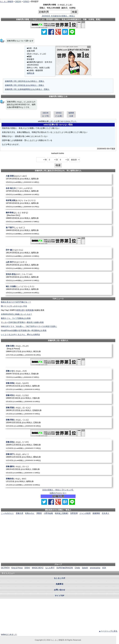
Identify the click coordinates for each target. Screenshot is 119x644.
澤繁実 (39, 513)
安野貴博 (74, 513)
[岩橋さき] (58, 374)
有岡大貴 (20, 310)
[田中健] (58, 253)
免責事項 (59, 584)
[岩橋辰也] (58, 445)
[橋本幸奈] (58, 217)
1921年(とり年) (46, 114)
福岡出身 (31, 73)
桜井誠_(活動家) (62, 513)
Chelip (77, 568)
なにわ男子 (50, 568)
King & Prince (17, 568)
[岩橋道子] (58, 457)
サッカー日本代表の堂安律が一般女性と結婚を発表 (22, 322)
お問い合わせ (59, 590)
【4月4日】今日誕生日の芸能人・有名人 (58, 16)
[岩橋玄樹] (58, 350)
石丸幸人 (106, 513)
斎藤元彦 (20, 513)
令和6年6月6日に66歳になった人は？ (17, 314)
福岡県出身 (71, 114)
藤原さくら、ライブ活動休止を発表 (16, 318)
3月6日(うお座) (59, 114)
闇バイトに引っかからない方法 (14, 306)
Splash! (85, 568)
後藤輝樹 (96, 513)
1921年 (18, 2)
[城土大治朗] (58, 289)
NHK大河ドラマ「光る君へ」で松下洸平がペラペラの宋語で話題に (29, 326)
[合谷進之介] (58, 191)
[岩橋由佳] (58, 482)
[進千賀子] (58, 231)
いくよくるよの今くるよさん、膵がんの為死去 (20, 335)
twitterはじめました (9, 634)
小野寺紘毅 (48, 513)
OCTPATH (5, 568)
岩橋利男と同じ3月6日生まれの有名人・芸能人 (25, 85)
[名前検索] (55, 12)
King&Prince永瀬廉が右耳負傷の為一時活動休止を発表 (24, 330)
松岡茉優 (29, 310)
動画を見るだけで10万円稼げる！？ (16, 302)
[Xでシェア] (44, 32)
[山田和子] (58, 265)
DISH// (27, 568)
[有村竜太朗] (58, 203)
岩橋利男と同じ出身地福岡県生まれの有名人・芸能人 (27, 89)
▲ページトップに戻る (108, 631)
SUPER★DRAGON (65, 568)
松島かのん (30, 513)
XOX (104, 568)
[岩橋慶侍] (58, 469)
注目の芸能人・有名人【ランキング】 (58, 490)
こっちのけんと (7, 513)
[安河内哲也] (58, 277)
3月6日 (26, 2)
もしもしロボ (59, 578)
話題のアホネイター (58, 493)
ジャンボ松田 (85, 513)
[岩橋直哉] (58, 386)
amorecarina (95, 568)
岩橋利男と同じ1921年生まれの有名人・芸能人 (25, 81)
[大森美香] (58, 179)
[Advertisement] (58, 522)
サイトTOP (60, 596)
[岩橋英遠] (58, 411)
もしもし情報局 (7, 2)
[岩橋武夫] (58, 398)
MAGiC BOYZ (38, 568)
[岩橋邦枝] (58, 423)
